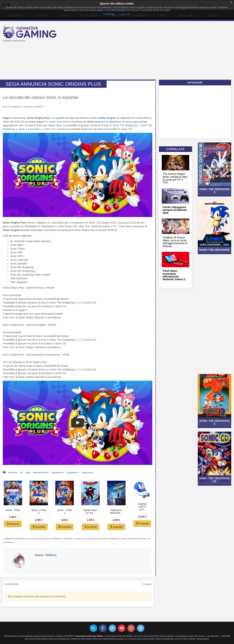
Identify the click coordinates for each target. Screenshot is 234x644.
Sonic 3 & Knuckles (30, 129)
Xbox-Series (88, 473)
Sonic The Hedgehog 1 (126, 125)
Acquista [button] (13, 524)
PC (22, 473)
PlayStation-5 (73, 473)
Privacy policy (203, 639)
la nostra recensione (57, 122)
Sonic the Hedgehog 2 (214, 422)
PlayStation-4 (58, 473)
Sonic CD (50, 129)
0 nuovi (147, 584)
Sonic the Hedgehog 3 (214, 191)
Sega (28, 473)
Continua (109, 14)
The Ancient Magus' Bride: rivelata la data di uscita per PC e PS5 (175, 178)
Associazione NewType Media (89, 636)
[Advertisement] (156, 51)
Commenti (38, 107)
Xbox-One (13, 473)
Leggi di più (125, 14)
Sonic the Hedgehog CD (214, 480)
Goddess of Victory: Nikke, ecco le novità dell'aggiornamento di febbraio (175, 242)
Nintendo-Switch (41, 473)
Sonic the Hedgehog (214, 250)
